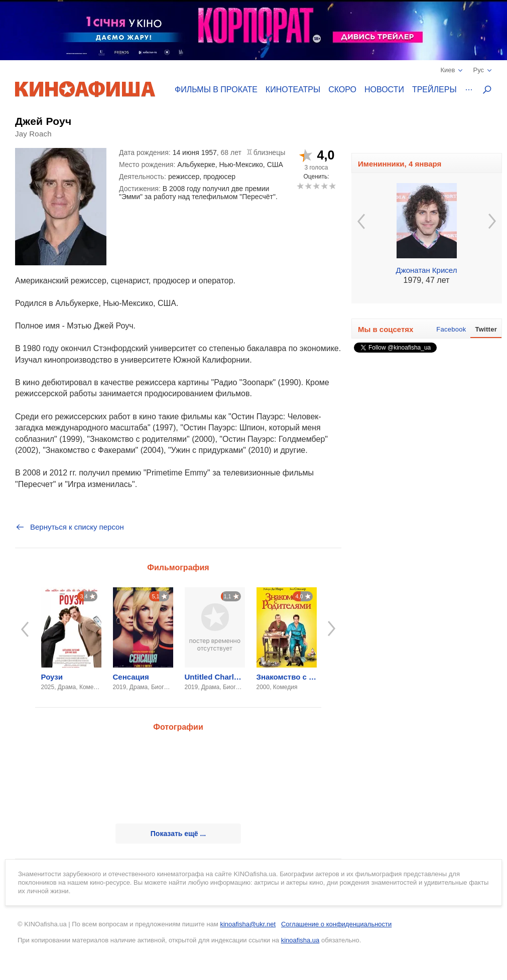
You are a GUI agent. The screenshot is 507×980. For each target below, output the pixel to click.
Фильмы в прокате (216, 90)
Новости (384, 90)
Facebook (451, 329)
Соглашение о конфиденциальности (336, 924)
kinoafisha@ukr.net (248, 924)
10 (332, 186)
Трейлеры (434, 90)
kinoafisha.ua (300, 940)
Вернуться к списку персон (70, 527)
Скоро (342, 90)
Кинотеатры (293, 90)
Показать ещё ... (178, 834)
